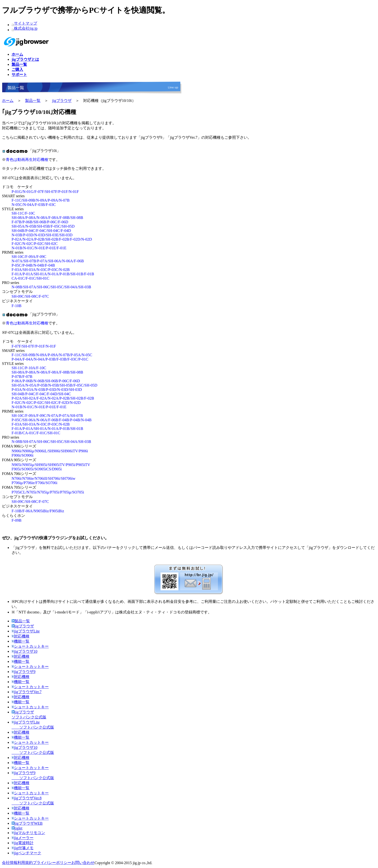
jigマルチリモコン (28, 833)
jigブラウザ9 (24, 672)
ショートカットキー (30, 646)
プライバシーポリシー (52, 863)
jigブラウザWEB (27, 823)
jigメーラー (23, 838)
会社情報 (10, 863)
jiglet (17, 828)
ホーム (8, 101)
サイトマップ (26, 23)
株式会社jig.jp (26, 28)
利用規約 (25, 863)
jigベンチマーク (26, 853)
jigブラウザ (62, 101)
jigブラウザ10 (24, 651)
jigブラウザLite (26, 631)
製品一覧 (33, 101)
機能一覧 (20, 641)
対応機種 (20, 636)
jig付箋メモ (23, 848)
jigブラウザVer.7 (27, 692)
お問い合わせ (83, 863)
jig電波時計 (23, 843)
